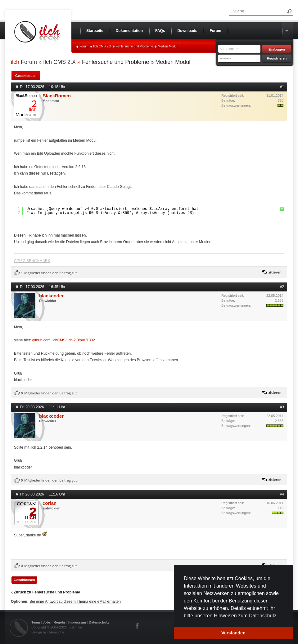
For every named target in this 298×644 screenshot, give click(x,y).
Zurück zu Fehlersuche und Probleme (47, 592)
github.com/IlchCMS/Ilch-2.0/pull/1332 (64, 340)
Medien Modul (167, 46)
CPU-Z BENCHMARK (32, 261)
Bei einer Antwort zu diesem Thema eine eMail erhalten (75, 602)
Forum (84, 46)
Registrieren (277, 58)
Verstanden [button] (233, 633)
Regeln (59, 622)
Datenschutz (99, 622)
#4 (282, 494)
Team (36, 622)
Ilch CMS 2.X (102, 46)
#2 (282, 287)
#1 (282, 87)
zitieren (275, 272)
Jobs (47, 622)
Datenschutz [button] (263, 616)
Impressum (77, 622)
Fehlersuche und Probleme (134, 46)
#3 (282, 407)
